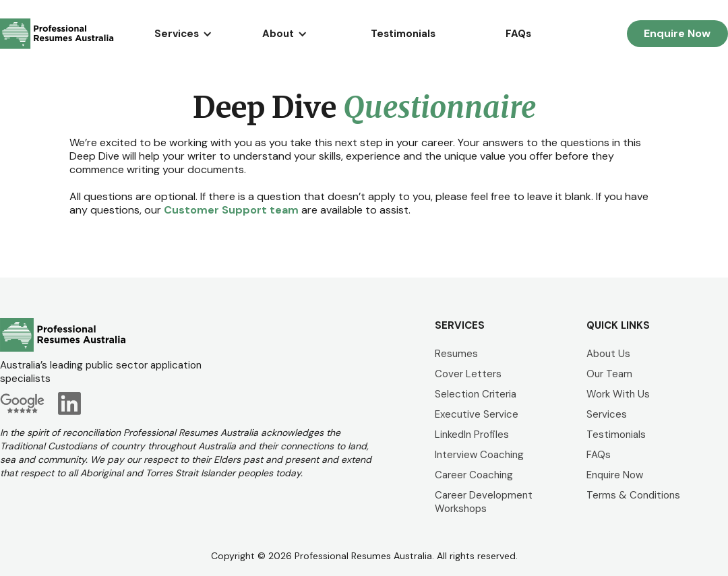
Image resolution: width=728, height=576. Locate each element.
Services (607, 414)
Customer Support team (231, 210)
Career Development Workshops (484, 502)
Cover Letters (468, 374)
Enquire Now (677, 33)
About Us (608, 354)
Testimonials (403, 34)
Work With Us (618, 394)
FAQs (518, 34)
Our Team (609, 374)
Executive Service (477, 414)
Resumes (456, 354)
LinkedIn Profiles (472, 435)
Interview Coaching (479, 455)
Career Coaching (474, 475)
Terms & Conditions (633, 495)
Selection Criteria (476, 394)
